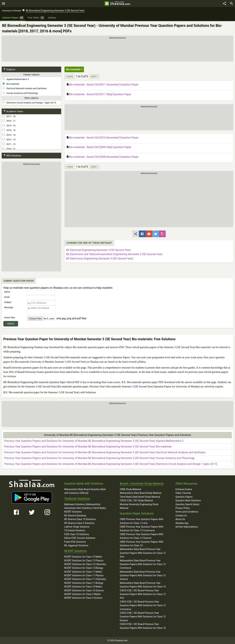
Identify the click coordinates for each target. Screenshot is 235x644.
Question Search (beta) (187, 504)
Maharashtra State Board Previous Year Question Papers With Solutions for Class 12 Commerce (143, 564)
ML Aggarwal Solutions (76, 545)
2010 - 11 (9, 149)
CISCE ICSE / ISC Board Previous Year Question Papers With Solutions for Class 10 (143, 626)
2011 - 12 (9, 144)
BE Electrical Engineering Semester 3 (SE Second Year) (99, 250)
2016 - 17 (9, 121)
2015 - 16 (9, 125)
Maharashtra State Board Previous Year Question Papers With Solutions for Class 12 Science (143, 576)
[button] (149, 199)
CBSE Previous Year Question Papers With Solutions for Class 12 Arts (142, 521)
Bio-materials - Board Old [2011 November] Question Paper (102, 85)
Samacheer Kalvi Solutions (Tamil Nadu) (85, 508)
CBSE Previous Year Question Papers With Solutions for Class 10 (142, 544)
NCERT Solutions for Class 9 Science (83, 598)
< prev (70, 76)
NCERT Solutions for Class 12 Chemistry (85, 564)
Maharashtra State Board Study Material (141, 493)
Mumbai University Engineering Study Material (139, 506)
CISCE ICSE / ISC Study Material (136, 500)
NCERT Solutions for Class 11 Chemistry (85, 579)
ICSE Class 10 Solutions (77, 534)
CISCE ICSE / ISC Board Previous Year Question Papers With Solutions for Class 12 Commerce (143, 605)
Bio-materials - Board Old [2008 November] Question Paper (102, 157)
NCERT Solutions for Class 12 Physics (84, 561)
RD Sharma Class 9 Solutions (79, 523)
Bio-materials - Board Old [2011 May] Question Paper (99, 94)
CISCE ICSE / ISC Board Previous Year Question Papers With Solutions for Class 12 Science (143, 617)
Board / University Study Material (142, 484)
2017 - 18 (9, 116)
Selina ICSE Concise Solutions (80, 538)
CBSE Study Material (130, 489)
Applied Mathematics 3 (16, 79)
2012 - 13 (9, 140)
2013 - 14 (9, 135)
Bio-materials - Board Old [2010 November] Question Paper (102, 138)
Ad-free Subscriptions (187, 527)
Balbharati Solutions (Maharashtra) (82, 504)
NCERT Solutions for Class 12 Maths (83, 557)
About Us (180, 519)
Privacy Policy (183, 508)
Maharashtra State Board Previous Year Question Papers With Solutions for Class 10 (143, 585)
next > (94, 76)
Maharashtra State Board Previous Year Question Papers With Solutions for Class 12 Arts (143, 553)
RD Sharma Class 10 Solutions (80, 519)
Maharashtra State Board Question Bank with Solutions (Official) (85, 491)
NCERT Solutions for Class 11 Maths (83, 572)
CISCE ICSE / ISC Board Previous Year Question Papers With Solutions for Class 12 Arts (143, 594)
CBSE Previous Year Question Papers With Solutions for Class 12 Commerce (142, 529)
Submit (11, 324)
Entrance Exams (184, 489)
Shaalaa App (182, 523)
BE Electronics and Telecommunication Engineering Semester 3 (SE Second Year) (114, 254)
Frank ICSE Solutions (75, 542)
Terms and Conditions (187, 512)
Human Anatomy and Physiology (20, 93)
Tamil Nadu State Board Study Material (140, 497)
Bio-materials (11, 84)
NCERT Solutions (73, 512)
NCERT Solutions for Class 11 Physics (84, 575)
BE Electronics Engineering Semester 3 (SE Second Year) (100, 259)
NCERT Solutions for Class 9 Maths (82, 594)
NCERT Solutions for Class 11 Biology (84, 583)
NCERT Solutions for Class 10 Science (84, 590)
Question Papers (184, 497)
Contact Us (181, 516)
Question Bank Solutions (188, 500)
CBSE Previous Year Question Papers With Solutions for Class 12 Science (142, 536)
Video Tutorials (183, 493)
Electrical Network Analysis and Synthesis (25, 88)
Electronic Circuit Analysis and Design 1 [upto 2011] (29, 103)
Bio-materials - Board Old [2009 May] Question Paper (99, 147)
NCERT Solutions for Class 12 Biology (84, 568)
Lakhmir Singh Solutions (77, 527)
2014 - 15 (9, 130)
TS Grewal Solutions (75, 530)
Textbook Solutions (77, 499)
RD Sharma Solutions (75, 516)
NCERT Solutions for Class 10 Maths (83, 587)
